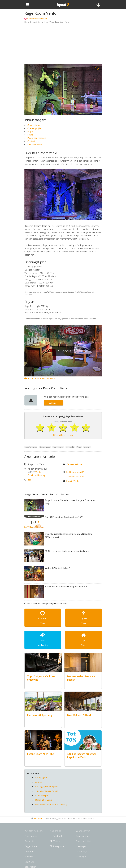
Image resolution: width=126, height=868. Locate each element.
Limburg (45, 22)
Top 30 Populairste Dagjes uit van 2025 (64, 517)
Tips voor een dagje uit (46, 791)
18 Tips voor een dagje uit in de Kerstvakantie (67, 551)
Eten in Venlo (73, 481)
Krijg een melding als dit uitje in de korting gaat (67, 397)
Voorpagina (41, 777)
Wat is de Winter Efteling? (57, 568)
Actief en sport (42, 795)
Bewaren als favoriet (37, 19)
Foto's (30, 135)
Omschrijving (34, 125)
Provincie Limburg (36, 475)
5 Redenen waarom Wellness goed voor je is (66, 587)
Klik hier (38, 818)
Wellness (29, 857)
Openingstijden (35, 128)
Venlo (52, 22)
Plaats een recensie (37, 138)
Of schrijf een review (63, 435)
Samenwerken (83, 836)
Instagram (57, 846)
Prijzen (31, 132)
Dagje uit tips (35, 22)
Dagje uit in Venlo (44, 800)
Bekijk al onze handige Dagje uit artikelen (47, 603)
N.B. (30, 480)
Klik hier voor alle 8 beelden (40, 379)
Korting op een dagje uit (47, 786)
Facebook (56, 836)
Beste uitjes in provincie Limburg (51, 804)
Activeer (53, 403)
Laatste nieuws (35, 144)
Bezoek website (74, 464)
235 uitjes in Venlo (75, 477)
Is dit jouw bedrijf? (75, 472)
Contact (31, 141)
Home (27, 22)
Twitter (55, 841)
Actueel (39, 782)
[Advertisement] (63, 44)
